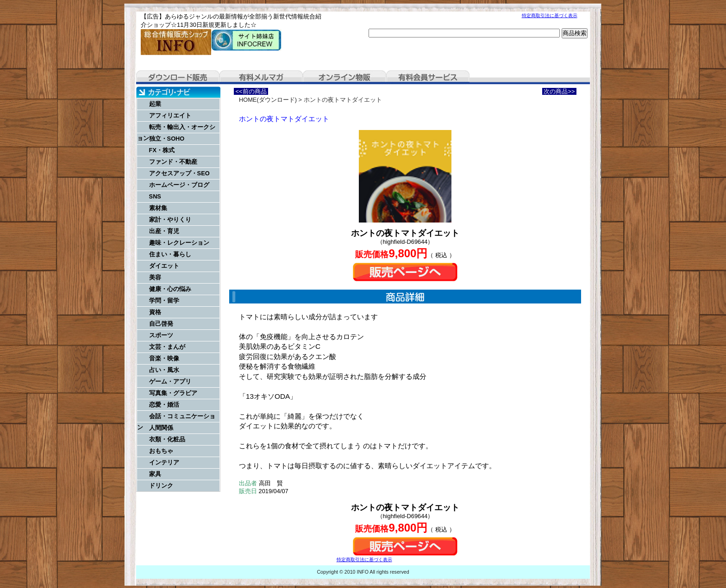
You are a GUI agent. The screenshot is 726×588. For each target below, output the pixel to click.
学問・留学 (164, 300)
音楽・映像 (164, 358)
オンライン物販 (344, 77)
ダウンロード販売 (178, 77)
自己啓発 (161, 324)
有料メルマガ (261, 77)
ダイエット (164, 266)
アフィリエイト (170, 115)
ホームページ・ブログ (179, 185)
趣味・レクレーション (179, 243)
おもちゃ (161, 451)
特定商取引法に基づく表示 (550, 15)
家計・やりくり (170, 220)
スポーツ (161, 335)
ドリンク (161, 486)
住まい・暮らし (170, 254)
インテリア (164, 462)
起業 (155, 104)
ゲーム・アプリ (170, 381)
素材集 (158, 208)
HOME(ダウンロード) (268, 100)
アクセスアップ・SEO (179, 173)
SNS (155, 196)
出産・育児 (164, 231)
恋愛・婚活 (164, 405)
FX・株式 (162, 150)
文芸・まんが (167, 347)
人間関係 (161, 428)
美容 (155, 277)
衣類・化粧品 (167, 439)
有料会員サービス (428, 77)
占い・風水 (164, 370)
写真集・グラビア (173, 393)
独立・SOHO (167, 139)
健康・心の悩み (170, 289)
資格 (155, 312)
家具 (155, 474)
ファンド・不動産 (173, 162)
